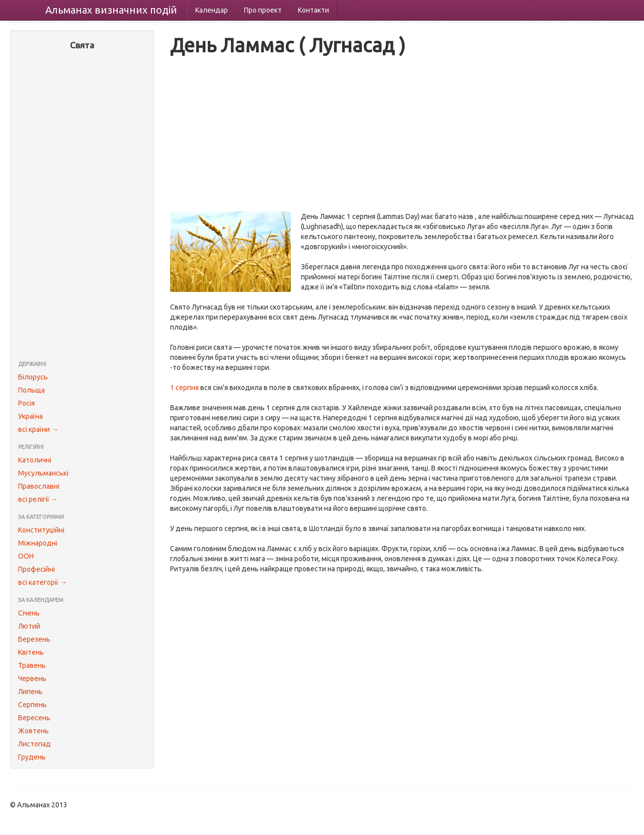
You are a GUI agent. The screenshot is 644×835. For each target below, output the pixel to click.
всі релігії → (38, 499)
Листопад (34, 744)
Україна (30, 416)
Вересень (34, 718)
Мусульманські (43, 473)
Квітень (31, 652)
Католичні (35, 460)
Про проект (263, 10)
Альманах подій (111, 10)
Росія (26, 403)
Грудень (32, 757)
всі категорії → (43, 582)
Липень (30, 692)
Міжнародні (38, 543)
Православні (39, 486)
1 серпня (184, 388)
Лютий (29, 626)
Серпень (32, 705)
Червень (32, 678)
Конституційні (41, 530)
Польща (31, 390)
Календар (212, 10)
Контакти (313, 10)
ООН (26, 556)
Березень (34, 639)
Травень (32, 665)
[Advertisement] (82, 206)
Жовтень (33, 731)
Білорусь (33, 377)
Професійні (36, 569)
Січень (29, 613)
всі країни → (38, 429)
